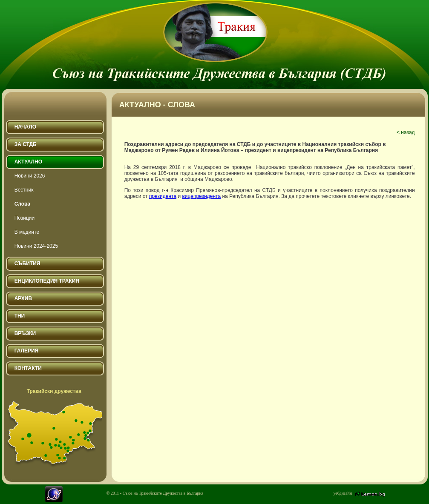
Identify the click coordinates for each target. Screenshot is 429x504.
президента (163, 196)
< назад (406, 132)
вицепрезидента (201, 196)
